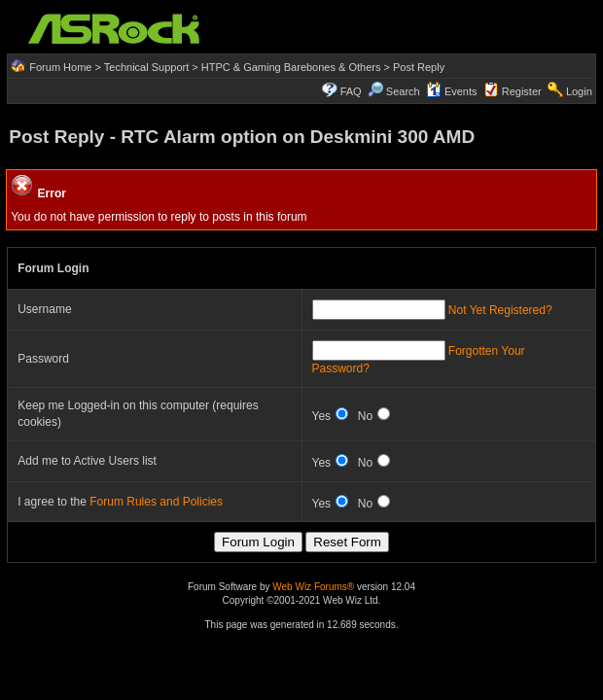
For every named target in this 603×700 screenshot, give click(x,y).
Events (452, 91)
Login (579, 91)
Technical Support (146, 67)
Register (522, 91)
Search (403, 91)
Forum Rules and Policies (156, 502)
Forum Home (60, 67)
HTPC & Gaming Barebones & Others (291, 67)
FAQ (351, 91)
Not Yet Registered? (500, 310)
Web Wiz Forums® (313, 587)
